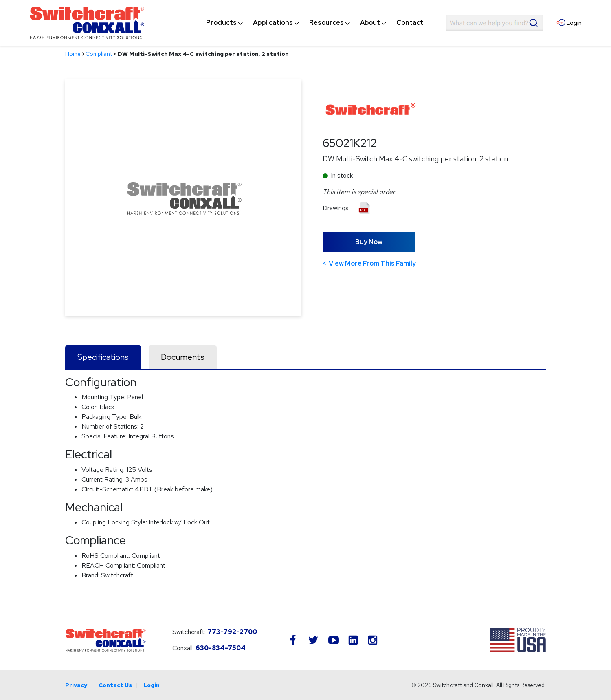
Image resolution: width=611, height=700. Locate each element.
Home (73, 54)
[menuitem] (221, 23)
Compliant (99, 54)
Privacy (76, 685)
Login (152, 685)
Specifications (103, 357)
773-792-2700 (232, 632)
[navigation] (315, 23)
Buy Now (369, 242)
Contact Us (115, 685)
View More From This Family (372, 263)
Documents (183, 357)
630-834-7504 (221, 648)
